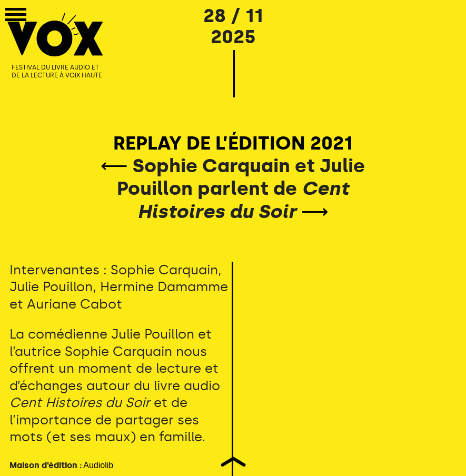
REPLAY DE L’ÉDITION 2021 (233, 143)
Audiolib (98, 465)
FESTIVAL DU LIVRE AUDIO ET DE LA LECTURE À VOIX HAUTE (57, 72)
